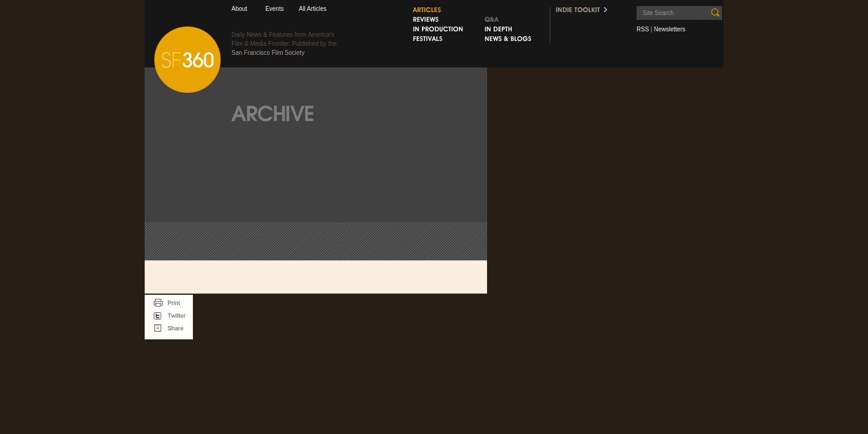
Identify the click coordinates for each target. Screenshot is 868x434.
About (239, 9)
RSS (643, 29)
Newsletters (670, 29)
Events (275, 9)
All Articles (313, 9)
